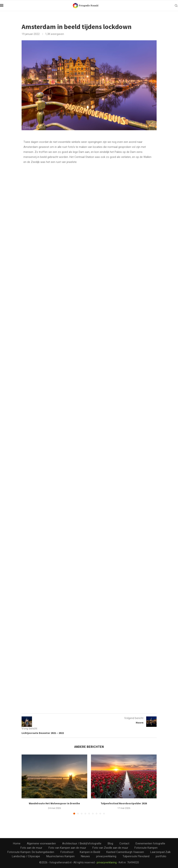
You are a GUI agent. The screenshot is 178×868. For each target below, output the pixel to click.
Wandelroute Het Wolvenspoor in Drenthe (54, 803)
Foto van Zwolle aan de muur (110, 848)
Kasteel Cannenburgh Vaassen (125, 852)
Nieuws (85, 856)
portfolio (161, 856)
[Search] (176, 6)
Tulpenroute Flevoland (136, 856)
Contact (124, 843)
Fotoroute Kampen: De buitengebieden (31, 852)
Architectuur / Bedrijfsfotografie (82, 843)
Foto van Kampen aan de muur (67, 848)
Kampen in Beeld (90, 852)
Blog (110, 843)
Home (17, 843)
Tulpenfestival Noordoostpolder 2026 (124, 803)
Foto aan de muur (31, 848)
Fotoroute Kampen (146, 848)
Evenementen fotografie (150, 843)
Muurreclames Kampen (60, 856)
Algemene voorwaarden (41, 843)
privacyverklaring (106, 856)
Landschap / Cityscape (26, 856)
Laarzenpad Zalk (160, 852)
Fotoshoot (67, 852)
